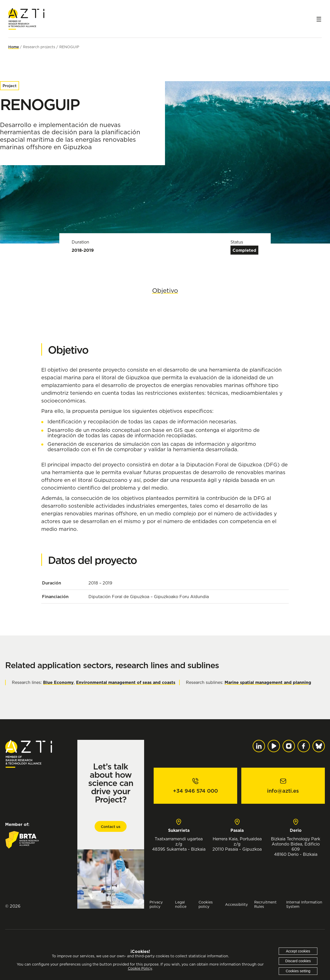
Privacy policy (156, 904)
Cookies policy (206, 904)
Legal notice (181, 904)
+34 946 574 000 (195, 791)
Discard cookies (298, 961)
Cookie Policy (140, 968)
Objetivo (165, 290)
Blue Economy (58, 682)
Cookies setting (298, 971)
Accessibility (236, 904)
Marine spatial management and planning (268, 682)
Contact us (111, 827)
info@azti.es (283, 791)
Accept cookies (298, 951)
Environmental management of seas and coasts (126, 682)
